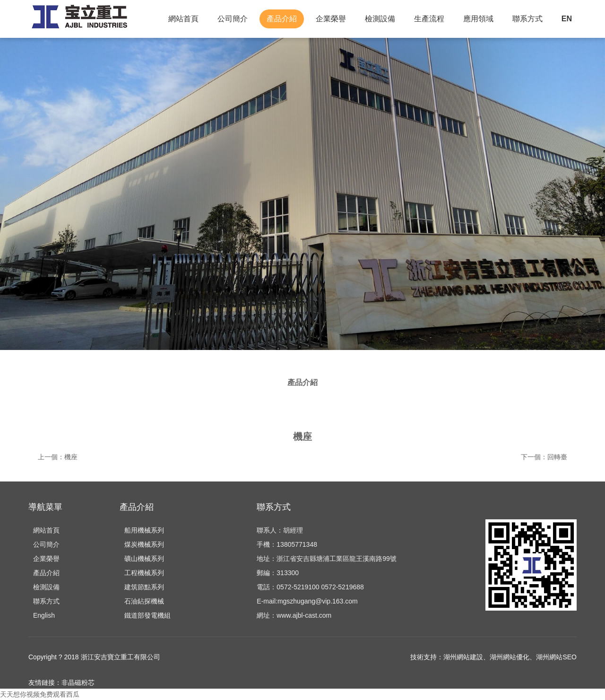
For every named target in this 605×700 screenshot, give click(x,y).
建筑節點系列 (144, 587)
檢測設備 (380, 19)
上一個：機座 (58, 457)
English (44, 615)
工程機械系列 (144, 573)
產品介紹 (282, 19)
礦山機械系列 (144, 559)
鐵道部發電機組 (147, 615)
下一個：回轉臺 (544, 457)
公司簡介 (233, 19)
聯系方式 (527, 19)
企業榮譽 (331, 19)
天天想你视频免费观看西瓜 (40, 694)
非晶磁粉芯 (78, 682)
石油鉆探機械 (144, 601)
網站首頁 (183, 19)
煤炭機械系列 (144, 544)
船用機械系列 (144, 530)
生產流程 (429, 19)
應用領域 (478, 19)
